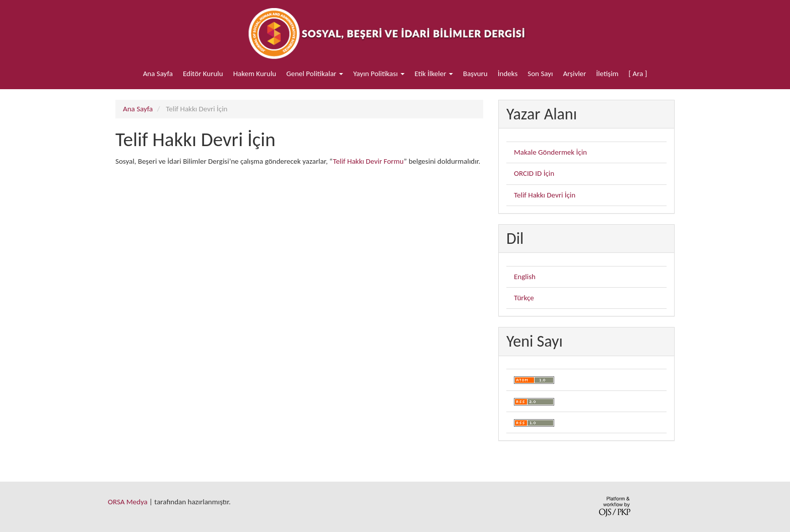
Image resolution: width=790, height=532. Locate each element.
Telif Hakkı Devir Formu (368, 161)
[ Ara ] (638, 74)
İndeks (508, 74)
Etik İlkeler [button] (434, 74)
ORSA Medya (128, 502)
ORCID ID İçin (534, 173)
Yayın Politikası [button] (379, 74)
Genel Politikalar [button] (315, 74)
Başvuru (475, 74)
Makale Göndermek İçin (550, 152)
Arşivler (574, 74)
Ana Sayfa (158, 74)
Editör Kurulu (203, 74)
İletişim (607, 74)
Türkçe (524, 298)
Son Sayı (540, 74)
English (525, 277)
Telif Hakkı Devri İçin (545, 195)
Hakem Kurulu (255, 74)
